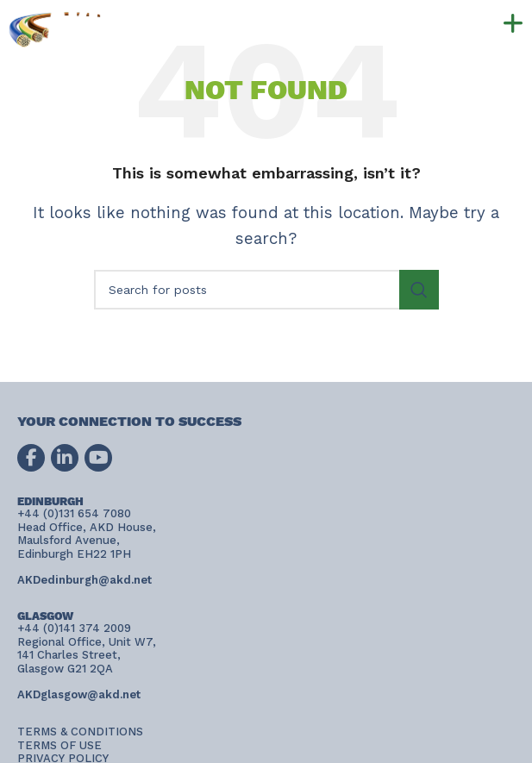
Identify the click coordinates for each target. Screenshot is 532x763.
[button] (475, 24)
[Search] (266, 290)
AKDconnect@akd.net (187, 41)
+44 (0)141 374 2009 (232, 28)
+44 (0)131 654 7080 (242, 16)
